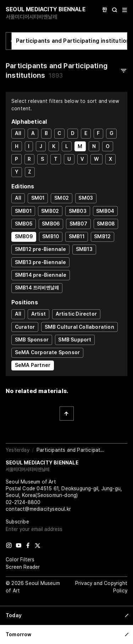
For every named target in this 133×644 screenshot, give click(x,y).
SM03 (86, 198)
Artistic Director (76, 314)
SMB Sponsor (32, 340)
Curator (25, 327)
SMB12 (102, 236)
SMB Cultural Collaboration (79, 327)
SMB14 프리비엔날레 (37, 288)
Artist (38, 314)
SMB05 (24, 224)
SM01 (38, 198)
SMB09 (24, 236)
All (18, 133)
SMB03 (78, 211)
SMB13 (84, 249)
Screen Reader (23, 567)
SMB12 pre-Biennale (41, 249)
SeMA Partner (33, 365)
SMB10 (51, 236)
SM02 (62, 198)
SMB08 (106, 224)
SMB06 (51, 224)
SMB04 (105, 211)
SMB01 (23, 211)
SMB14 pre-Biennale (41, 275)
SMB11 (77, 236)
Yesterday (18, 450)
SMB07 (78, 224)
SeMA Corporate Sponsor (47, 352)
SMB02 (50, 211)
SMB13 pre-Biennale (41, 262)
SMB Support (75, 340)
